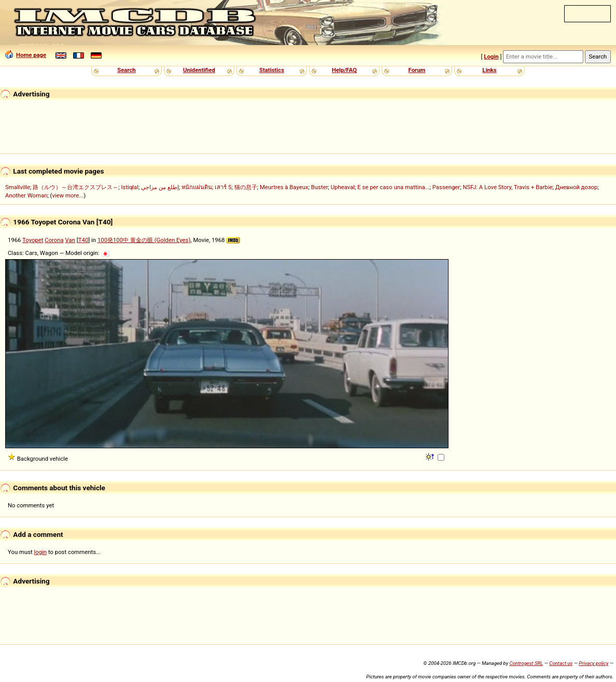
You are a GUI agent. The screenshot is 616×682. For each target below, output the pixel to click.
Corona (54, 240)
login (41, 552)
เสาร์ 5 (223, 187)
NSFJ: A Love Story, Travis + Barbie (507, 187)
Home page (26, 55)
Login (491, 56)
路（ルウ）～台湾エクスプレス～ (75, 187)
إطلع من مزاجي (160, 187)
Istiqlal (130, 187)
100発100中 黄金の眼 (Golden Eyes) (144, 240)
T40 (83, 240)
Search (126, 70)
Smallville (18, 187)
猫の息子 (246, 187)
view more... (68, 195)
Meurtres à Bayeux (284, 187)
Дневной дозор (577, 187)
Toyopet (33, 240)
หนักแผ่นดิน (197, 187)
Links (489, 70)
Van (70, 240)
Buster (320, 187)
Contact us (561, 663)
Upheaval (343, 187)
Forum (417, 70)
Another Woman (26, 195)
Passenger (446, 187)
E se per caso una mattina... (393, 187)
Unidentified (199, 70)
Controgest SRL (526, 663)
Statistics (272, 70)
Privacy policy (593, 663)
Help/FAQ (344, 70)
